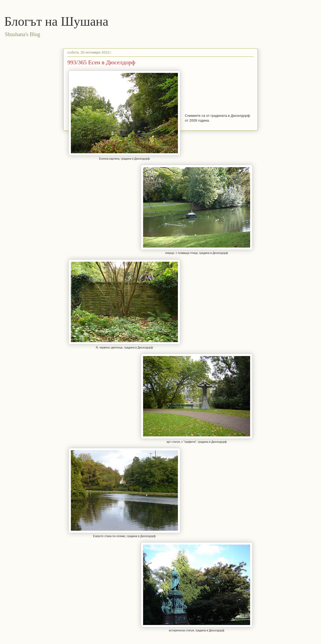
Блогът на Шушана (56, 21)
